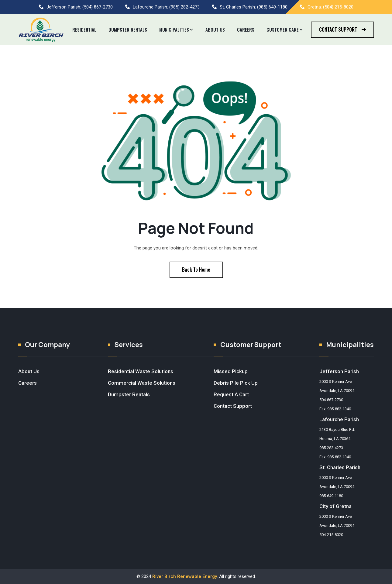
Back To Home (196, 270)
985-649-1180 (331, 502)
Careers (246, 29)
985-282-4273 (331, 453)
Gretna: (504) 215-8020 (330, 7)
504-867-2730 (331, 405)
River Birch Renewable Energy (185, 576)
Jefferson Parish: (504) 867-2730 (80, 7)
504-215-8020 (331, 540)
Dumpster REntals (128, 29)
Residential (84, 29)
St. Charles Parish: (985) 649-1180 (254, 7)
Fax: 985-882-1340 (335, 415)
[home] (41, 30)
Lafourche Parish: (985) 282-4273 (166, 7)
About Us (215, 29)
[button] (176, 30)
